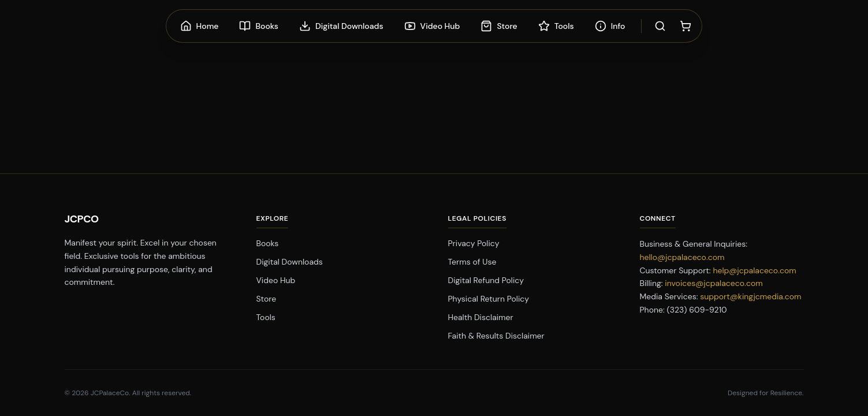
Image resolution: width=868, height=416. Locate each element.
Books (268, 243)
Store (267, 299)
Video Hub (276, 280)
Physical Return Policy (489, 299)
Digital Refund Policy (486, 280)
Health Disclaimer (481, 317)
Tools (266, 317)
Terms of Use (472, 262)
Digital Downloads (290, 262)
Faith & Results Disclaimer (496, 336)
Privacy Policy (474, 243)
